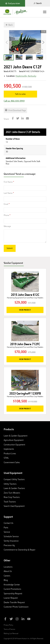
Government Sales (12, 462)
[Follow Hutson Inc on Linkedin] (23, 619)
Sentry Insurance (11, 541)
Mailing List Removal (11, 633)
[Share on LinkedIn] (23, 119)
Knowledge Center (12, 585)
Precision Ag (9, 545)
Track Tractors (10, 502)
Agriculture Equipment (14, 440)
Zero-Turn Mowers (12, 493)
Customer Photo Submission (16, 607)
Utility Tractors (10, 484)
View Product (25, 310)
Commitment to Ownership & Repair (20, 550)
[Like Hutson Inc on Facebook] (5, 619)
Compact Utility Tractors (14, 479)
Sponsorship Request (13, 593)
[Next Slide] (43, 42)
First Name (8, 182)
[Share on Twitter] (18, 119)
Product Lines (10, 453)
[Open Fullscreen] (41, 50)
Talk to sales (20, 94)
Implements (9, 449)
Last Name (8, 193)
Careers (7, 576)
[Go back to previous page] (9, 25)
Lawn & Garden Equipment (16, 436)
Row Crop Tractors (12, 497)
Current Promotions (12, 589)
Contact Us (8, 523)
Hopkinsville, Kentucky (26, 76)
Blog (6, 580)
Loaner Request (11, 598)
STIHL (6, 458)
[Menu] (45, 12)
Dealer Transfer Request (14, 602)
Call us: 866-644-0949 (14, 101)
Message (7, 226)
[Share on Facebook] (13, 119)
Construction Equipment (14, 445)
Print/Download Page (15, 110)
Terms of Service (9, 629)
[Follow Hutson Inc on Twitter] (11, 619)
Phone (6, 215)
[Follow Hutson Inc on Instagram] (17, 619)
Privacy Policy (8, 625)
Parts (6, 527)
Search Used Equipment (14, 506)
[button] (9, 57)
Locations (8, 567)
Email (6, 204)
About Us (8, 571)
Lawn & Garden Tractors (14, 488)
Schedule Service (11, 536)
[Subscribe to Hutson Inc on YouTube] (29, 619)
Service (7, 532)
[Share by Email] (27, 119)
